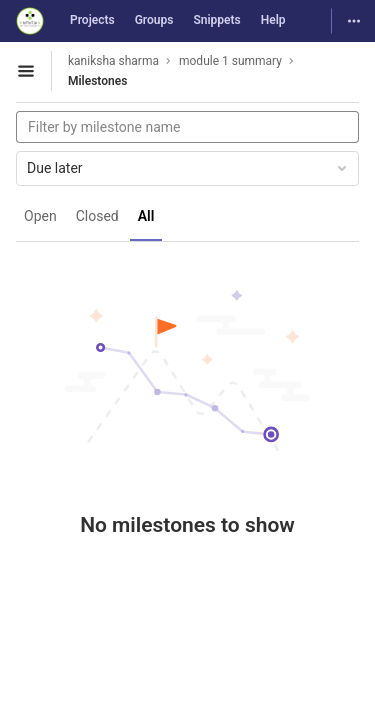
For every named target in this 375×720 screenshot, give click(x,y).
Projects (92, 20)
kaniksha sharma (113, 61)
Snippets (216, 20)
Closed (97, 216)
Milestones (97, 81)
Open (40, 216)
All (146, 216)
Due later (188, 168)
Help (273, 20)
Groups (154, 20)
